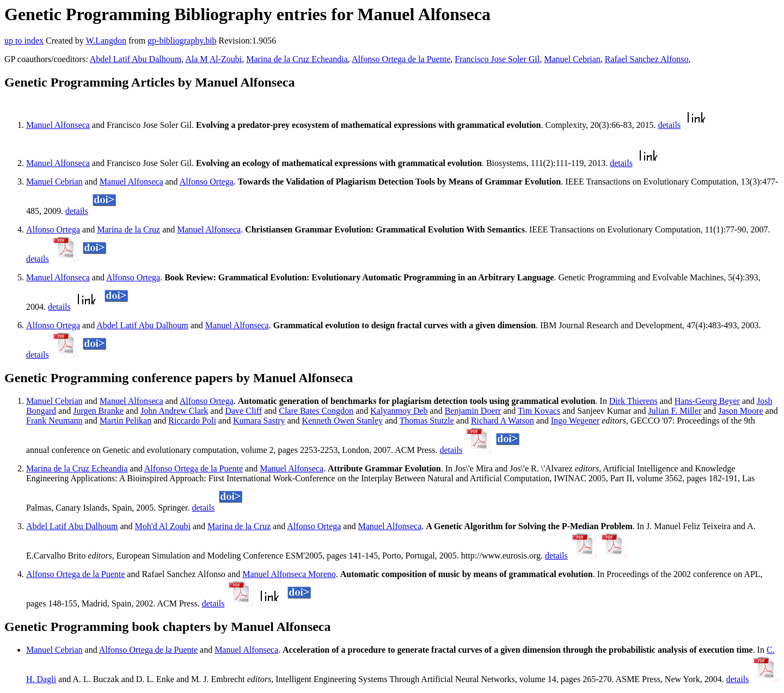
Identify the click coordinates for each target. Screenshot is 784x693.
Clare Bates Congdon (316, 411)
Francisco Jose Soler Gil (497, 59)
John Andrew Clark (174, 411)
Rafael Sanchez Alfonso (647, 59)
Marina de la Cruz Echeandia (297, 59)
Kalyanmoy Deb (399, 411)
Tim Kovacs (539, 411)
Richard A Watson (503, 421)
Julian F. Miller (675, 411)
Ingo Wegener (575, 421)
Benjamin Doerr (473, 411)
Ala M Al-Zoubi (213, 59)
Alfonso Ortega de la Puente (401, 59)
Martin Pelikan (126, 421)
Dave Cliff (243, 411)
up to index (24, 41)
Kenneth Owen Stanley (342, 421)
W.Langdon (106, 41)
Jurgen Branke (98, 411)
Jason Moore (740, 411)
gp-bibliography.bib (182, 41)
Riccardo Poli (192, 421)
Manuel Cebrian (572, 59)
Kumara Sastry (259, 421)
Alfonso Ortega (207, 182)
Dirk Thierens (633, 401)
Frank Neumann (54, 421)
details (669, 125)
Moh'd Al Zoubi (163, 526)
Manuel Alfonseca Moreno (289, 574)
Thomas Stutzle (427, 421)
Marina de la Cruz (128, 229)
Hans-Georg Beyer (707, 401)
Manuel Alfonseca (58, 125)
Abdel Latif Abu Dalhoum (136, 59)
